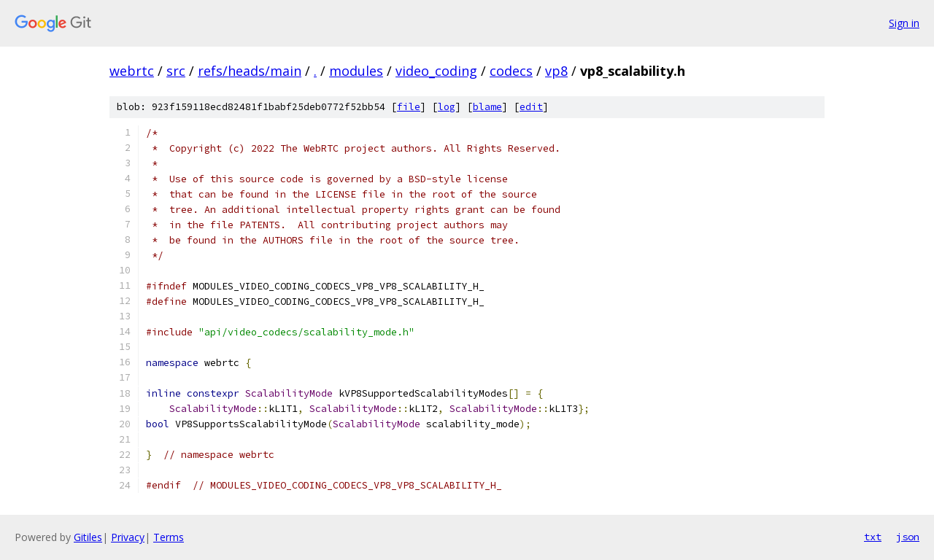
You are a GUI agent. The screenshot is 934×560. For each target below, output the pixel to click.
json (908, 537)
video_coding (436, 71)
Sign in (904, 23)
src (176, 71)
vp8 (556, 71)
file (409, 107)
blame (487, 107)
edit (531, 107)
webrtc (132, 71)
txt (873, 537)
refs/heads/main (250, 71)
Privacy (128, 537)
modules (356, 71)
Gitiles (88, 537)
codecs (511, 71)
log (447, 107)
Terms (169, 537)
